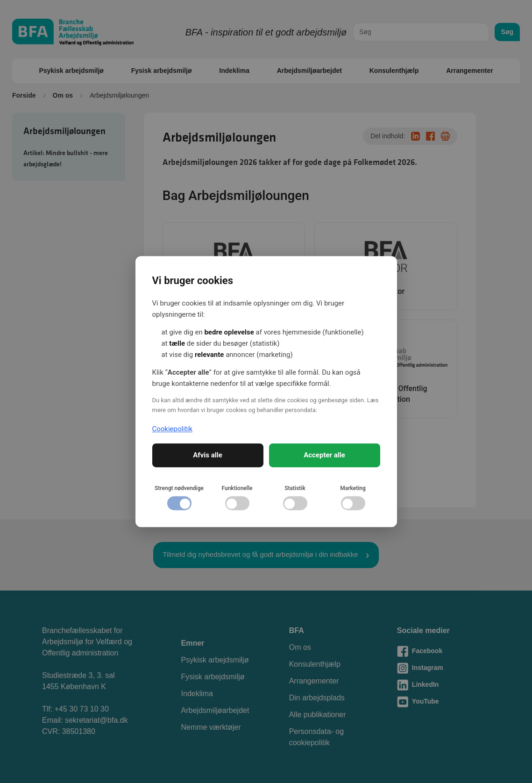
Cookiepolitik (173, 429)
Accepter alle (324, 455)
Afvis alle (208, 455)
